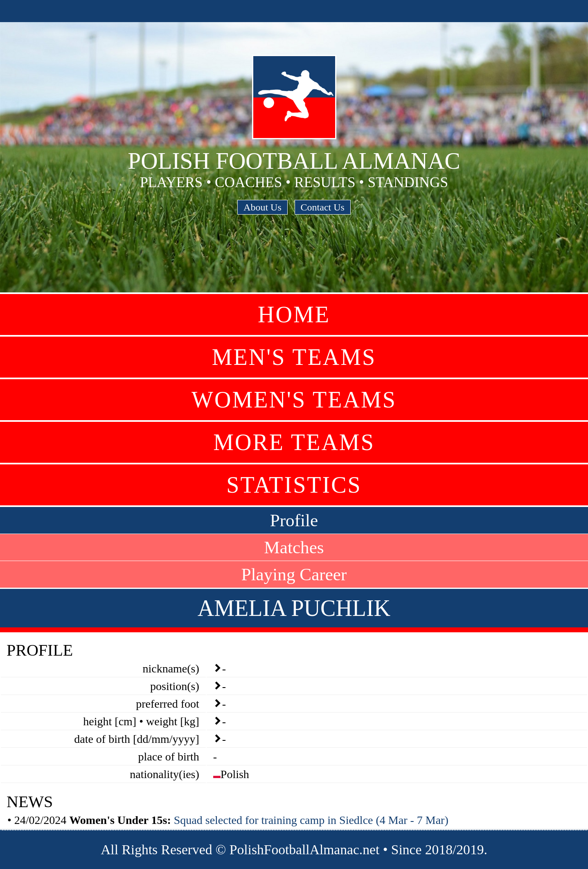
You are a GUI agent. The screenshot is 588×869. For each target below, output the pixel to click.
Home (294, 315)
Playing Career (294, 574)
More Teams (294, 442)
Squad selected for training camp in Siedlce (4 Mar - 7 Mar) (311, 820)
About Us (262, 207)
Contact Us (323, 207)
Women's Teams (294, 400)
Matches (294, 547)
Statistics (294, 485)
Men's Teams (294, 357)
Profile (294, 520)
